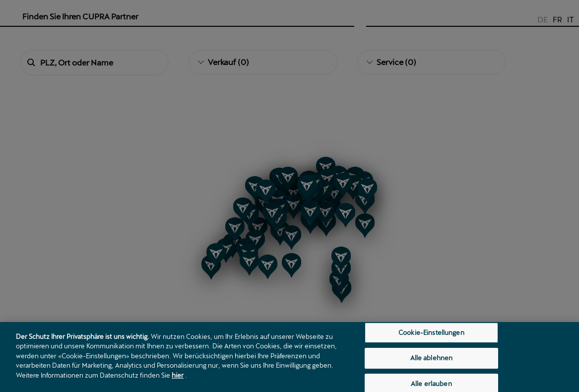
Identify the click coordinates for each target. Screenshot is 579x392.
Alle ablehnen (432, 364)
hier (178, 382)
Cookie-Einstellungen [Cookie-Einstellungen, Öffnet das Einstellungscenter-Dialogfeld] (431, 339)
